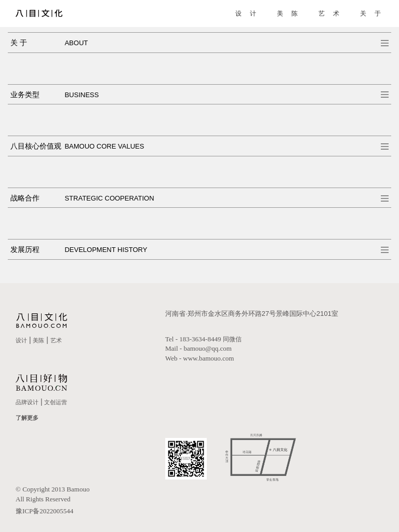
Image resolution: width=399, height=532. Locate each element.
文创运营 (56, 402)
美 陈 (287, 14)
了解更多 (27, 418)
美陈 (38, 340)
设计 (21, 340)
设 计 (245, 14)
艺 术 (329, 14)
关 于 (370, 14)
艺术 (56, 340)
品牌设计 (27, 402)
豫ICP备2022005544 (44, 511)
